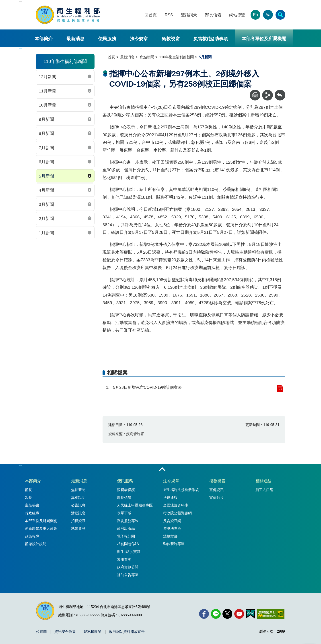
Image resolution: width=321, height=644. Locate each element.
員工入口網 (264, 490)
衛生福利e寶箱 (129, 552)
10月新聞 (47, 105)
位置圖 (41, 632)
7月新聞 (46, 148)
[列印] (255, 95)
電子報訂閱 (126, 536)
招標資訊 (78, 521)
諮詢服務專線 (128, 521)
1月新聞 (46, 233)
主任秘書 (32, 505)
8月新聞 (46, 133)
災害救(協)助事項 (211, 39)
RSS (169, 15)
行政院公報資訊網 (177, 513)
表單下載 (124, 513)
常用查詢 (124, 559)
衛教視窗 (171, 39)
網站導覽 (237, 15)
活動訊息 (78, 513)
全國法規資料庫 (176, 505)
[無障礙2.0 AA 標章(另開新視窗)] (271, 614)
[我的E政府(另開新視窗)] (250, 614)
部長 (29, 490)
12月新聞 (47, 77)
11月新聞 (47, 91)
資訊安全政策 (65, 632)
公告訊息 (78, 505)
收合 (162, 470)
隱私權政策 (93, 632)
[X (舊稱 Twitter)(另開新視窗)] (227, 614)
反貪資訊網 (172, 521)
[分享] (267, 95)
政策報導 (32, 536)
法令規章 (139, 39)
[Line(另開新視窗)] (216, 614)
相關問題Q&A (128, 544)
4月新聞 (46, 190)
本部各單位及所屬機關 (264, 39)
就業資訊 (78, 528)
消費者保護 (126, 490)
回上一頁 (280, 92)
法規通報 (170, 498)
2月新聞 (46, 218)
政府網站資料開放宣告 (127, 632)
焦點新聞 (147, 57)
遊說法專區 (172, 528)
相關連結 (263, 481)
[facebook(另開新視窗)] (204, 614)
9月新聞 (46, 119)
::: (21, 2)
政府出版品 (126, 528)
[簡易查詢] (280, 15)
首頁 (111, 57)
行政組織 (32, 513)
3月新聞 (46, 204)
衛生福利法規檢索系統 (181, 490)
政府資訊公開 (128, 567)
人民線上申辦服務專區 (135, 505)
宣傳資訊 (216, 490)
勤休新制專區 (174, 544)
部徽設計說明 (36, 544)
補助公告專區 (128, 575)
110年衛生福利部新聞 (176, 57)
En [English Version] (255, 15)
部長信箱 (213, 15)
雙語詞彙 (189, 15)
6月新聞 (46, 162)
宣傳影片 (216, 498)
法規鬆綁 (170, 536)
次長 (29, 498)
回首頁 (151, 15)
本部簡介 (44, 39)
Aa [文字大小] (268, 15)
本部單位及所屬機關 (41, 521)
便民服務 (107, 39)
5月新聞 (46, 176)
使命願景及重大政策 (41, 528)
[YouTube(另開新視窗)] (239, 614)
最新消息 (75, 39)
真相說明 (78, 498)
